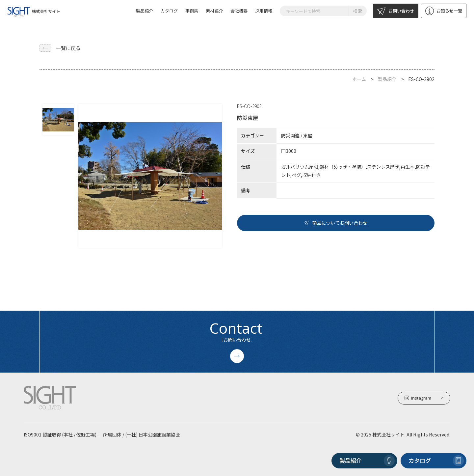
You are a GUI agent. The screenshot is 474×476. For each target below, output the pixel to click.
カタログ (169, 11)
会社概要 (239, 11)
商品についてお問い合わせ (336, 223)
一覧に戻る (60, 48)
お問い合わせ (396, 11)
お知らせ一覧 (444, 11)
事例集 (192, 11)
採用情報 (264, 11)
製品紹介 (145, 11)
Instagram (424, 398)
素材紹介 (214, 11)
